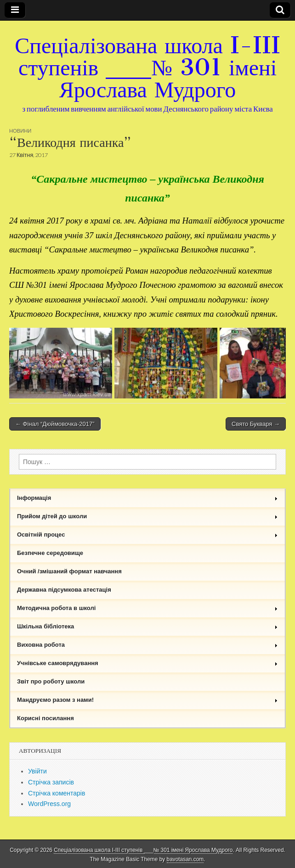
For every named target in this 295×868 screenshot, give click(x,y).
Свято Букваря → (256, 424)
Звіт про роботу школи (51, 681)
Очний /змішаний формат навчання (69, 571)
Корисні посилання (45, 718)
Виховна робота (147, 645)
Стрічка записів (51, 782)
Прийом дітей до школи (147, 516)
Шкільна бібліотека (147, 626)
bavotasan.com (185, 859)
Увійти (37, 771)
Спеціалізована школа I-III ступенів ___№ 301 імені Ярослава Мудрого (147, 67)
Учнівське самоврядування (147, 663)
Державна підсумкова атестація (64, 590)
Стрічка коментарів (57, 793)
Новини (20, 131)
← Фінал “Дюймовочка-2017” (55, 424)
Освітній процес (147, 535)
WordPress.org (49, 804)
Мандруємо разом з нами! (147, 700)
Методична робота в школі (147, 608)
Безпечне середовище (50, 553)
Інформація (147, 498)
